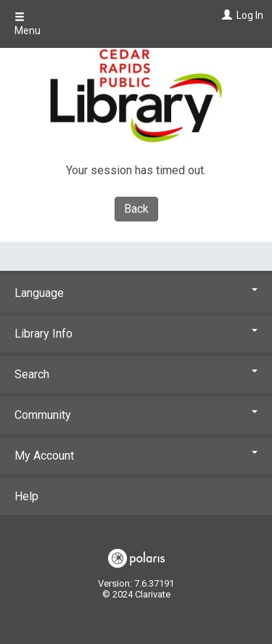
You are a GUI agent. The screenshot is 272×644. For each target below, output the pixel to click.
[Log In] (225, 15)
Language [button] (136, 293)
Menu (28, 24)
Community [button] (136, 415)
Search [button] (136, 374)
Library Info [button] (136, 334)
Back (136, 209)
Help (26, 496)
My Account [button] (136, 456)
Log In (250, 15)
